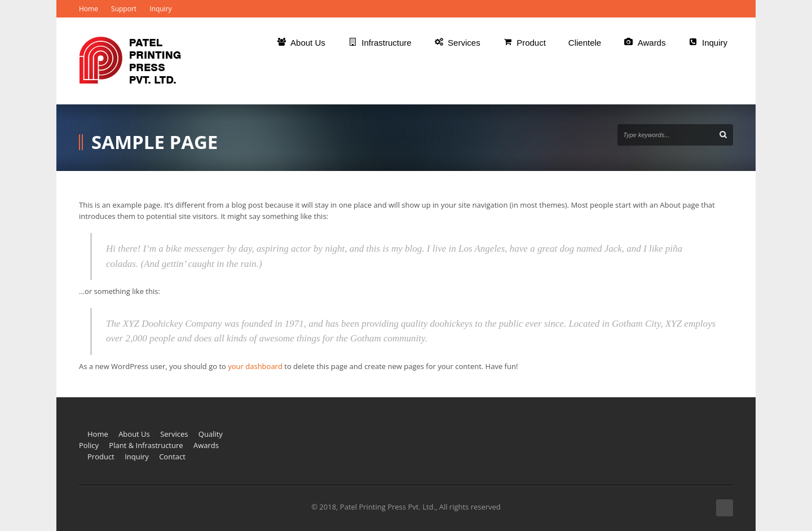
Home (89, 9)
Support (124, 9)
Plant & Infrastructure (146, 445)
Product (101, 457)
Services (174, 434)
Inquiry (160, 9)
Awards (206, 445)
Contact (172, 457)
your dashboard (255, 366)
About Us (134, 434)
